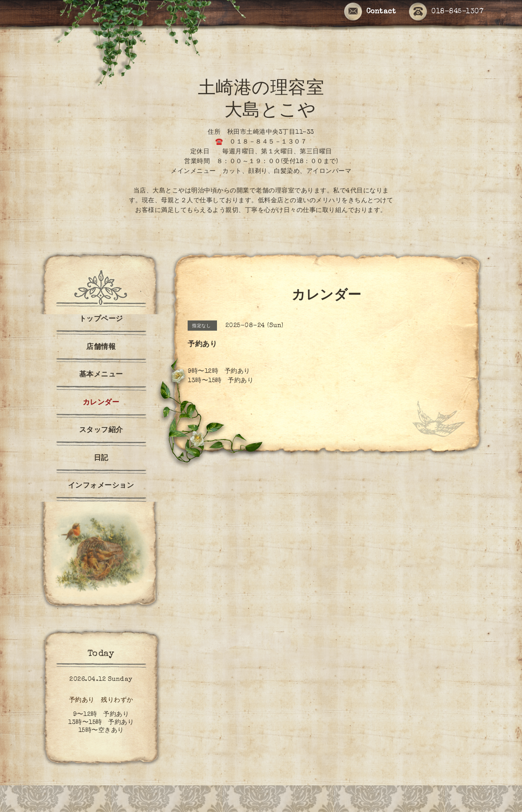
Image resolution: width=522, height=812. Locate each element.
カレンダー (101, 403)
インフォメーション (101, 486)
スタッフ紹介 (101, 431)
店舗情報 (101, 348)
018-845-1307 (446, 12)
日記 (101, 459)
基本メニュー (101, 375)
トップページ (101, 320)
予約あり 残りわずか (101, 700)
